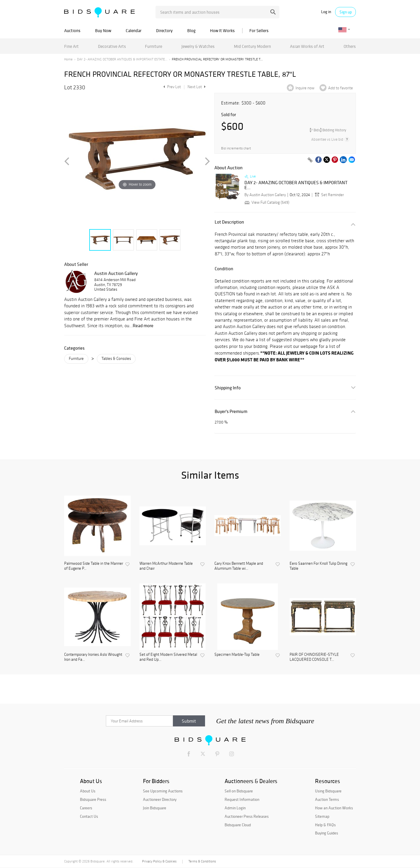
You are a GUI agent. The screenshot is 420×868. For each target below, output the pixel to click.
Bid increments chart (236, 148)
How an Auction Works (334, 808)
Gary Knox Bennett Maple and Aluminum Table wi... (239, 566)
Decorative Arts (112, 46)
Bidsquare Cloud (238, 825)
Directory (164, 30)
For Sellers (259, 30)
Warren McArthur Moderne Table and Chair (166, 566)
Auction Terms (327, 799)
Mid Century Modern (252, 46)
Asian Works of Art (307, 46)
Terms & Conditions (202, 861)
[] (328, 130)
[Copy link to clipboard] (310, 160)
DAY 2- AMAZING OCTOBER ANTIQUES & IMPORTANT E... (296, 185)
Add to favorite (341, 88)
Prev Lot (171, 87)
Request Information (242, 799)
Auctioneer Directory (160, 799)
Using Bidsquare (328, 791)
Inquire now (305, 88)
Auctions (72, 30)
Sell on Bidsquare (239, 791)
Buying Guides (327, 833)
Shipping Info (228, 388)
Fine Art (71, 46)
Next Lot (197, 87)
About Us (88, 791)
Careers (86, 808)
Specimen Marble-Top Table (237, 655)
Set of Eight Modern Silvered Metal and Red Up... (168, 657)
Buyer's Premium (231, 411)
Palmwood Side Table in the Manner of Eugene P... (94, 566)
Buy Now (103, 30)
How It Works (222, 30)
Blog (191, 30)
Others (350, 46)
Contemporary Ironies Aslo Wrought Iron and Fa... (93, 657)
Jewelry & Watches (198, 46)
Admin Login (235, 808)
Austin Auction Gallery (116, 273)
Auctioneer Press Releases (247, 816)
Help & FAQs (325, 825)
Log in (326, 12)
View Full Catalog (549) (266, 202)
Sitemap (322, 816)
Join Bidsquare (155, 808)
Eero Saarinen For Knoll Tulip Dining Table (318, 566)
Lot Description (229, 222)
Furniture (154, 46)
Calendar (134, 30)
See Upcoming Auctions (163, 791)
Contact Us (89, 816)
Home (68, 59)
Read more (143, 325)
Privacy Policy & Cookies (159, 861)
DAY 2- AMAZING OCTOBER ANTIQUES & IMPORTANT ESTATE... (122, 59)
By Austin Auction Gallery (265, 195)
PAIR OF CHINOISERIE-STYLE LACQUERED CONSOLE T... (314, 657)
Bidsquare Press (93, 799)
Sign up (346, 12)
